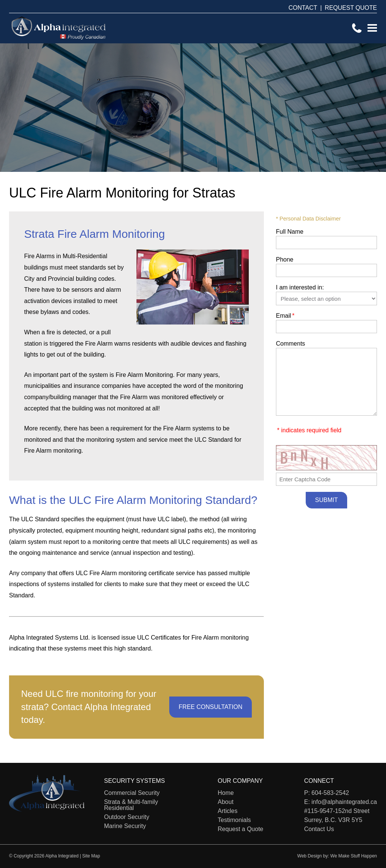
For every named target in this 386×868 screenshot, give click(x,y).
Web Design (310, 856)
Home (226, 793)
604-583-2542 (330, 793)
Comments (290, 344)
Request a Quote (241, 829)
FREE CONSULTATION (211, 707)
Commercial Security (132, 793)
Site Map (91, 856)
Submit (326, 500)
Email (285, 316)
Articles (228, 811)
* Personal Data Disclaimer (308, 219)
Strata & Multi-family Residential (131, 805)
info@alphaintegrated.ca (344, 802)
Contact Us (319, 829)
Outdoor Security (127, 817)
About (226, 802)
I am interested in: (300, 287)
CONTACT (303, 8)
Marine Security (125, 826)
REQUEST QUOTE (351, 8)
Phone (285, 259)
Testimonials (234, 820)
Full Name (290, 232)
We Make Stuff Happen (354, 856)
